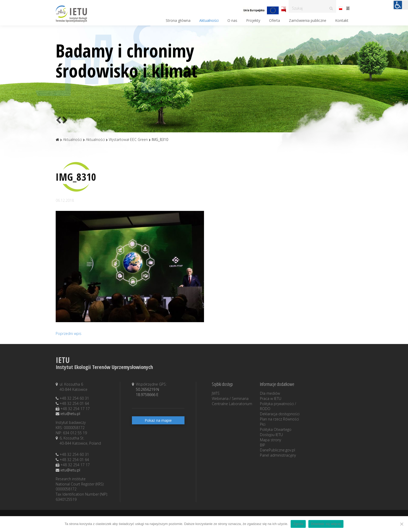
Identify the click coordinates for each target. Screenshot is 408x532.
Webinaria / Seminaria (230, 398)
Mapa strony (270, 440)
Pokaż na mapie (158, 420)
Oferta (275, 20)
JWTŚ (216, 393)
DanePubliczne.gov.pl (278, 450)
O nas (232, 20)
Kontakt (342, 20)
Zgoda (298, 524)
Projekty (253, 20)
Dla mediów (270, 393)
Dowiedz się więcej (326, 524)
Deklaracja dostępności (280, 414)
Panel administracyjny (278, 455)
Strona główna (178, 20)
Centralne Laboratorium (232, 404)
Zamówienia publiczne (308, 20)
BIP (263, 445)
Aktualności (209, 20)
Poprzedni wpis (69, 333)
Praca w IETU (271, 398)
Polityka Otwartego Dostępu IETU (276, 432)
